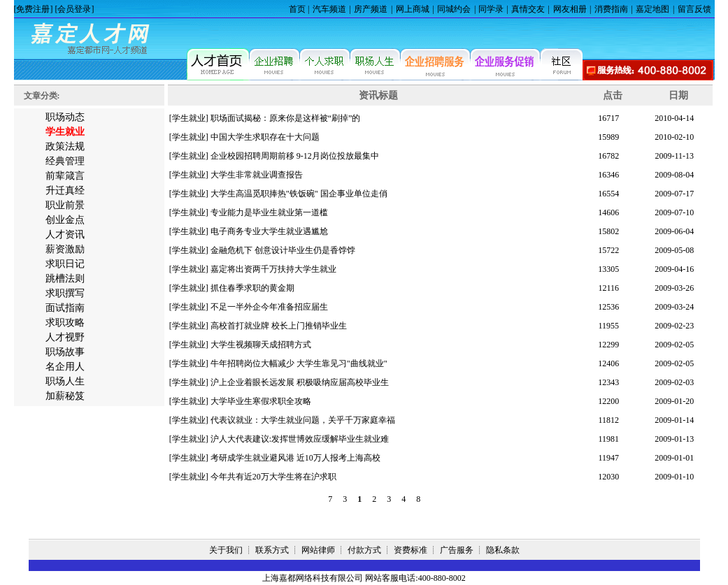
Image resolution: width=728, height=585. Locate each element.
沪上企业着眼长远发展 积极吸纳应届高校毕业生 (300, 382)
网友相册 (570, 9)
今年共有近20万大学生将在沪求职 (273, 477)
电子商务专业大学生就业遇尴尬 (269, 231)
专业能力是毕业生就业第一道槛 (269, 212)
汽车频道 (329, 9)
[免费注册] (34, 9)
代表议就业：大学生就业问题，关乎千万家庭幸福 (303, 420)
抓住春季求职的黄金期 (252, 288)
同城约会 (454, 9)
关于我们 (226, 550)
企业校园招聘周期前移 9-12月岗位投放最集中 (295, 156)
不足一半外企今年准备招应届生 (269, 307)
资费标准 (411, 550)
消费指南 (611, 9)
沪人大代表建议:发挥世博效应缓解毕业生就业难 (300, 439)
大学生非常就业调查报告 (257, 175)
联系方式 (272, 550)
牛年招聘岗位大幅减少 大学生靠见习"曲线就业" (299, 363)
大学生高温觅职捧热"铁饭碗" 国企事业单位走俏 (299, 194)
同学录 (491, 9)
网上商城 (413, 9)
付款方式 (364, 550)
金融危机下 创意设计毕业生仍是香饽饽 (283, 250)
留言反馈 (694, 9)
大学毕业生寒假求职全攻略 (261, 401)
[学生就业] (189, 118)
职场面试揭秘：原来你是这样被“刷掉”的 (286, 118)
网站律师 (318, 550)
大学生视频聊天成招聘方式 (261, 345)
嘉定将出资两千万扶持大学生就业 (273, 269)
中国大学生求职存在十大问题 (265, 137)
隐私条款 (503, 550)
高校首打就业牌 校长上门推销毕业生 (279, 326)
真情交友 (528, 9)
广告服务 (457, 550)
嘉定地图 (652, 9)
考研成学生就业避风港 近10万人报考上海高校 (295, 458)
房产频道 (371, 9)
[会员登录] (75, 9)
